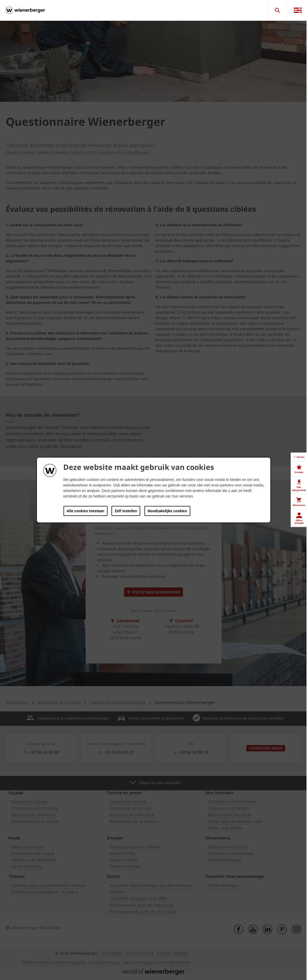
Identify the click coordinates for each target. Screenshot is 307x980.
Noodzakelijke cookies (167, 511)
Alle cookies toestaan (86, 511)
